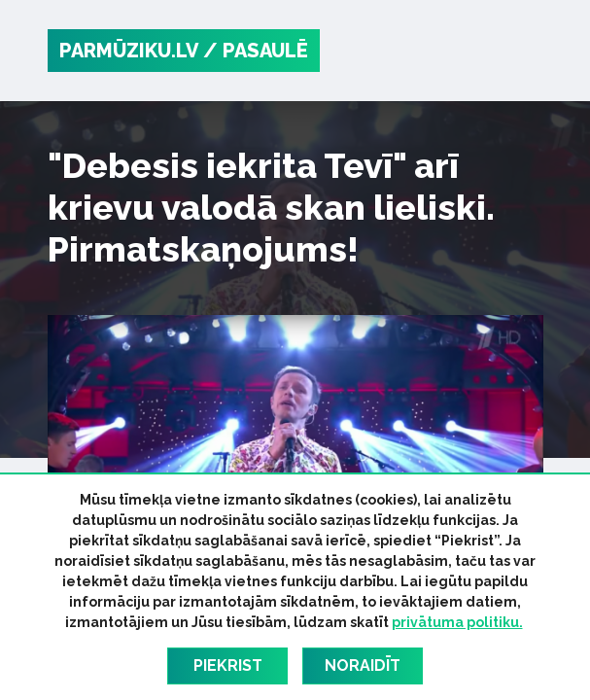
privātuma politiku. (457, 622)
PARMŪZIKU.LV (129, 51)
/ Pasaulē (256, 51)
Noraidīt (363, 665)
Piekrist (228, 665)
